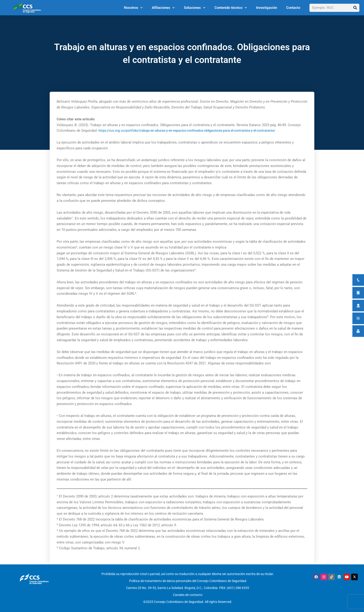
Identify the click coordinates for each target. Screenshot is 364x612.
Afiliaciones (163, 8)
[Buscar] (355, 8)
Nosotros (133, 8)
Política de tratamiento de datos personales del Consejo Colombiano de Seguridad (188, 580)
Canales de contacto (188, 592)
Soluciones (195, 8)
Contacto (293, 8)
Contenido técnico (231, 8)
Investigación (266, 8)
